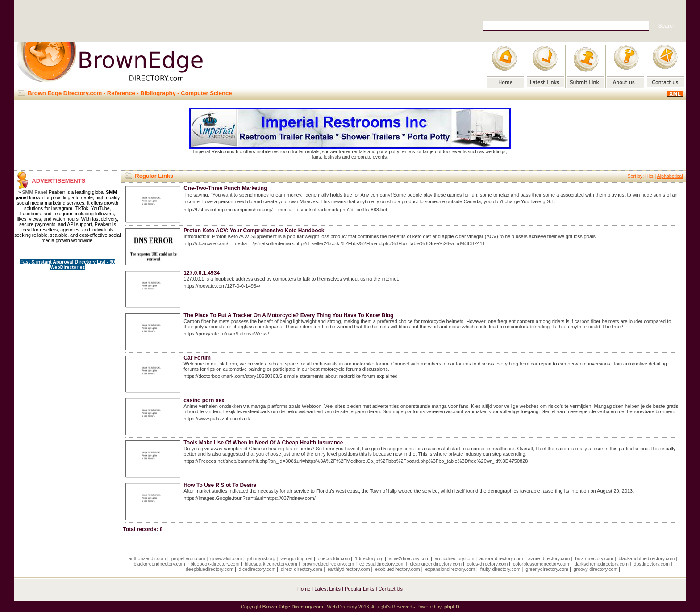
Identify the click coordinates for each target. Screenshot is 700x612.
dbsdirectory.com (652, 564)
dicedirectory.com (257, 569)
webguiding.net (296, 558)
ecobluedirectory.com (398, 569)
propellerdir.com (188, 558)
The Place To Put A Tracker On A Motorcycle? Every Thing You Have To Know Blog (288, 315)
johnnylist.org (261, 558)
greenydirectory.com (547, 569)
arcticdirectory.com (455, 558)
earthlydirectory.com (348, 569)
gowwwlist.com (226, 558)
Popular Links (360, 589)
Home (304, 589)
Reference (121, 93)
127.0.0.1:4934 (202, 273)
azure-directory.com (549, 558)
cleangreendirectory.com (436, 564)
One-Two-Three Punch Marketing (225, 188)
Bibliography (158, 93)
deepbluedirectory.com (210, 569)
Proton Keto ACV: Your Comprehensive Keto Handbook (254, 231)
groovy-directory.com (596, 569)
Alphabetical (670, 176)
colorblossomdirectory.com (541, 564)
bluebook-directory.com (215, 564)
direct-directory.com (302, 569)
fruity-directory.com (500, 569)
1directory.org (369, 558)
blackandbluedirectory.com (646, 558)
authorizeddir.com (147, 558)
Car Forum (197, 358)
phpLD (452, 607)
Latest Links (327, 589)
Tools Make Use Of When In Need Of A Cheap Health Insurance (263, 443)
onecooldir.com (334, 558)
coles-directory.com (487, 564)
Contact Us (391, 589)
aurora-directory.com (501, 558)
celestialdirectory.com (382, 564)
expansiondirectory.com (450, 569)
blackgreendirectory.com (159, 564)
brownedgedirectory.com (328, 564)
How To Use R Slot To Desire (220, 485)
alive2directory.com (409, 558)
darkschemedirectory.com (602, 564)
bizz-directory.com (594, 558)
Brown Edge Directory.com (65, 93)
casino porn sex (204, 400)
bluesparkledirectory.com (271, 564)
